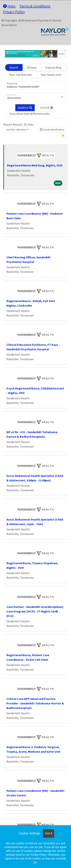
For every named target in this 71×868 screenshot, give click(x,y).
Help (9, 6)
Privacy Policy (14, 12)
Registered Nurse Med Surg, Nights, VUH (35, 165)
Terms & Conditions (35, 6)
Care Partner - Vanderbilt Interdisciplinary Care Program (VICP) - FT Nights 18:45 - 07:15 (35, 611)
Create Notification (52, 130)
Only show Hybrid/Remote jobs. (30, 114)
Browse (32, 67)
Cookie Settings (29, 833)
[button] (47, 108)
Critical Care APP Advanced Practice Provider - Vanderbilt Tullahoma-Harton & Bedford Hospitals (35, 703)
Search (14, 67)
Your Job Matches (21, 75)
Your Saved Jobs (51, 75)
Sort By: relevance (16, 130)
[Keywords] (35, 85)
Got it (48, 833)
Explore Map (53, 67)
